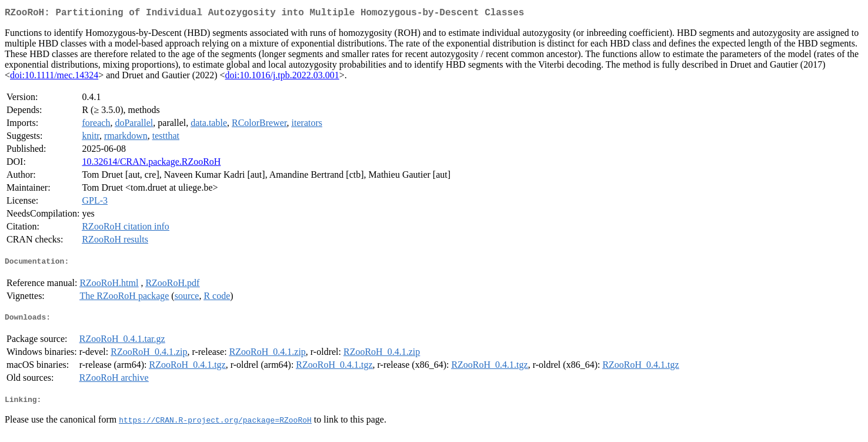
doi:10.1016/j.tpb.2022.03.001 (282, 77)
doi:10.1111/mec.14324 (54, 77)
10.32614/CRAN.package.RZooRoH (151, 164)
